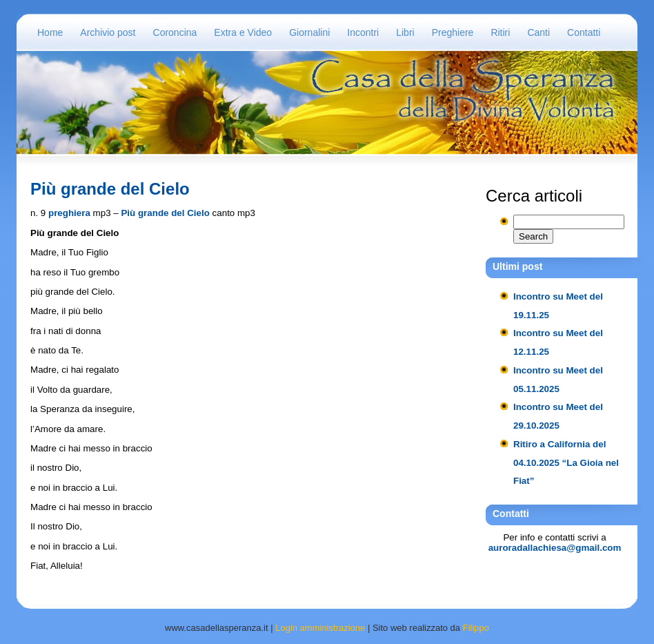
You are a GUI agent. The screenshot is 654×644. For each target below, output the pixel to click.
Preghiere (453, 32)
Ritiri (500, 32)
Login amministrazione (320, 628)
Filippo (476, 628)
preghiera (69, 213)
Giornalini (309, 32)
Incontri (363, 32)
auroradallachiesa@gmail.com (555, 548)
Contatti (584, 32)
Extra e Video (243, 32)
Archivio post (108, 32)
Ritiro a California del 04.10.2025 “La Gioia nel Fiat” (566, 463)
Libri (405, 32)
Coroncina (175, 32)
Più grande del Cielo (110, 189)
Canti (538, 32)
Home (50, 32)
